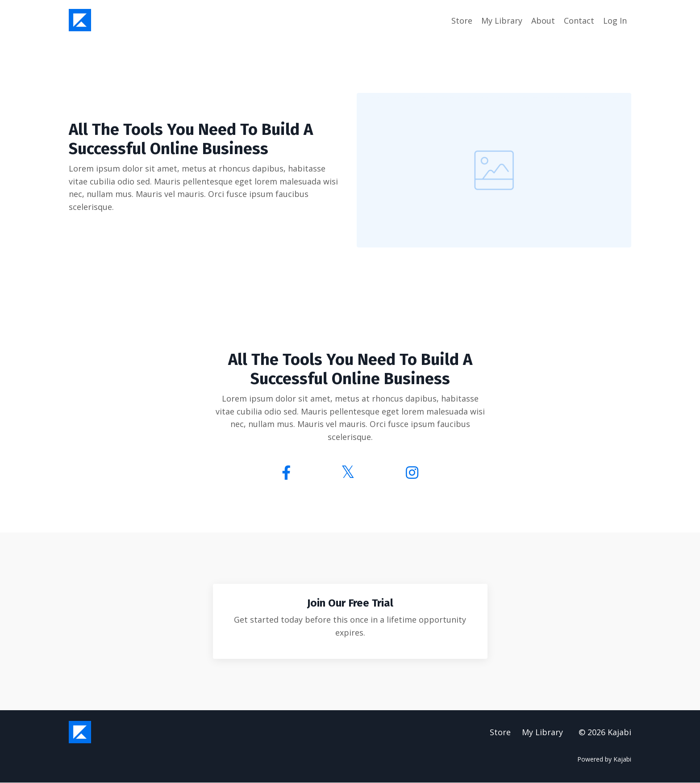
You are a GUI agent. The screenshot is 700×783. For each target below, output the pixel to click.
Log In (615, 21)
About (543, 21)
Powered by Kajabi (604, 760)
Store (462, 21)
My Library (502, 21)
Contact (579, 21)
